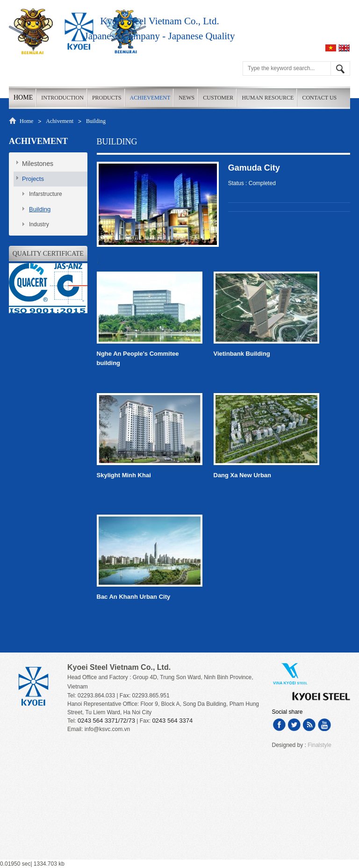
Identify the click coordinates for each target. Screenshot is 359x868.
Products (107, 98)
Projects (33, 179)
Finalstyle (320, 745)
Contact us (319, 98)
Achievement (150, 98)
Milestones (38, 164)
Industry (39, 224)
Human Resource (268, 98)
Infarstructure (46, 194)
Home (23, 97)
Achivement (60, 121)
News (187, 98)
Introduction (62, 98)
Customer (218, 98)
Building (96, 121)
